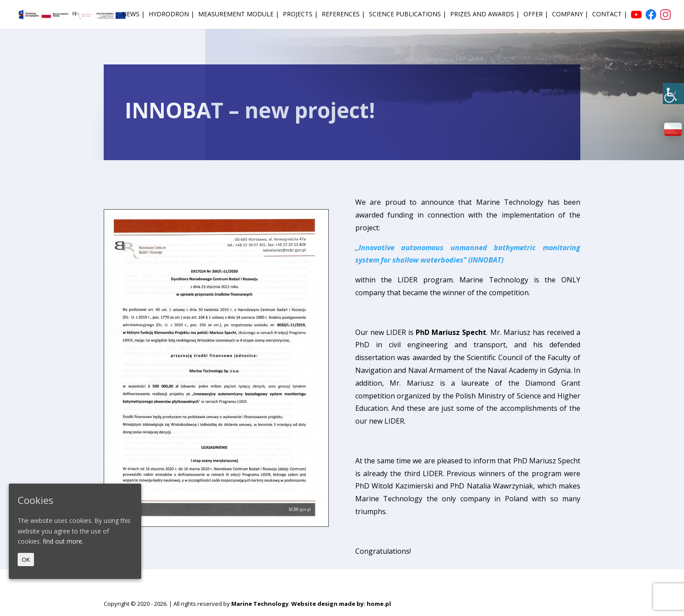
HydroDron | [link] (171, 15)
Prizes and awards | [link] (485, 15)
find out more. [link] (63, 541)
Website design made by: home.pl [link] (341, 604)
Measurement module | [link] (239, 15)
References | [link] (343, 15)
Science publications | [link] (408, 15)
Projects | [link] (300, 15)
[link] (673, 94)
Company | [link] (570, 15)
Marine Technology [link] (260, 604)
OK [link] (26, 560)
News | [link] (133, 15)
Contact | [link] (610, 15)
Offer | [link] (536, 15)
